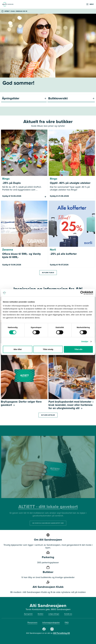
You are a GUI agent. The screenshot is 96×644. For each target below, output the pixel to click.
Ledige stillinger (54, 614)
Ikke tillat (18, 349)
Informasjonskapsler (51, 623)
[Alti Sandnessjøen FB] (44, 630)
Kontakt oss (68, 614)
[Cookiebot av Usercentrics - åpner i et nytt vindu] (82, 293)
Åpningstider (28, 614)
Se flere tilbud (48, 273)
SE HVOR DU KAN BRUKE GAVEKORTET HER (48, 523)
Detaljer (85, 341)
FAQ (67, 623)
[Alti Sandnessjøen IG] (52, 630)
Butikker (41, 614)
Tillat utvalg (48, 349)
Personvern (32, 623)
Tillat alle (78, 349)
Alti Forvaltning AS (61, 633)
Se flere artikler (48, 415)
